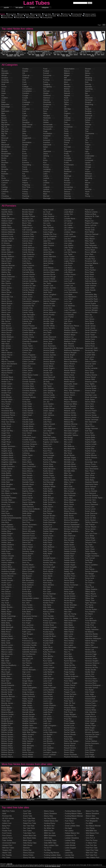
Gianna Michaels (29, 670)
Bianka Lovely (7, 654)
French (46, 78)
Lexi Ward (47, 750)
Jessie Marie (48, 366)
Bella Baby (6, 623)
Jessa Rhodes (49, 339)
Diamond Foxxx (29, 536)
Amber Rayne (7, 388)
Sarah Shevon (91, 332)
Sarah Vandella (91, 337)
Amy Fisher (6, 404)
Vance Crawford (91, 647)
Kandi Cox (47, 446)
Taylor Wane (90, 551)
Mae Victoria (69, 346)
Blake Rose (6, 663)
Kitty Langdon (49, 609)
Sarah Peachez (91, 330)
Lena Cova (47, 730)
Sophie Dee (90, 449)
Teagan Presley (91, 554)
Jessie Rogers (49, 368)
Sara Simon (90, 319)
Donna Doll (27, 558)
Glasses (46, 100)
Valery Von (89, 645)
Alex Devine (6, 283)
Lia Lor (67, 216)
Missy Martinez (70, 500)
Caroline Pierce (28, 288)
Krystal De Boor (49, 636)
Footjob (46, 71)
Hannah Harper (28, 710)
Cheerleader (6, 198)
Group (46, 109)
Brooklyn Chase (29, 216)
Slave (87, 75)
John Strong (48, 393)
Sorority (88, 84)
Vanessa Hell (90, 656)
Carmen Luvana (29, 279)
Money (67, 84)
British (4, 167)
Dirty (24, 134)
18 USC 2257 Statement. (51, 866)
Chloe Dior (26, 366)
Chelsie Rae (27, 350)
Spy (86, 93)
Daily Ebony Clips (30, 843)
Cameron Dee (28, 234)
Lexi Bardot (48, 734)
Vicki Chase (90, 692)
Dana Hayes (27, 469)
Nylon (66, 102)
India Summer (49, 216)
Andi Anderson (7, 417)
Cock (24, 82)
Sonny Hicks (90, 435)
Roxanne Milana (91, 263)
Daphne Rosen (28, 491)
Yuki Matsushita (91, 737)
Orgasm (67, 113)
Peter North (69, 701)
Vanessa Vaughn (92, 661)
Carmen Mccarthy (29, 281)
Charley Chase (28, 337)
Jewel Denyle (48, 379)
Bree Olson (6, 701)
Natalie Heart (69, 560)
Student (88, 109)
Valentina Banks (91, 634)
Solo (87, 82)
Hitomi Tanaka (28, 739)
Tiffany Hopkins (91, 589)
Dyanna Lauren (28, 567)
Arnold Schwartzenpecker (12, 518)
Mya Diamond (70, 536)
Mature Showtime (92, 813)
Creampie (26, 102)
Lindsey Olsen (70, 232)
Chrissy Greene (29, 379)
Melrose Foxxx (70, 426)
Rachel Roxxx (70, 728)
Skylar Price (90, 426)
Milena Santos (70, 480)
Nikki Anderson (70, 621)
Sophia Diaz (90, 440)
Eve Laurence (28, 625)
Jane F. (46, 265)
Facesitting (27, 165)
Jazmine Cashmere (51, 299)
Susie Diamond (91, 513)
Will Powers (90, 730)
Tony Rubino (90, 612)
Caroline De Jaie (29, 286)
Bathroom (5, 111)
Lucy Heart (68, 299)
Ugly (87, 151)
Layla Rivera (48, 710)
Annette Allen (7, 500)
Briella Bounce (7, 721)
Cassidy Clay (28, 308)
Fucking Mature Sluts (73, 811)
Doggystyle (27, 138)
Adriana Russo (7, 234)
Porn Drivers (7, 836)
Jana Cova (47, 259)
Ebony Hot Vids (29, 858)
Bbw (3, 113)
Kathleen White (49, 487)
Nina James (69, 643)
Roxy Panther (90, 270)
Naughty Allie (69, 574)
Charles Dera (28, 335)
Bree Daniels (7, 699)
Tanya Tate (89, 531)
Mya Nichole (69, 540)
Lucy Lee (68, 301)
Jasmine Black (49, 272)
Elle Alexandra (28, 580)
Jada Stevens (49, 243)
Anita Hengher (7, 484)
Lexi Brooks (48, 741)
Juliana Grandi (49, 424)
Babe (7, 55)
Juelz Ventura (49, 415)
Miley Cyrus (69, 482)
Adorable (5, 73)
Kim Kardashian (50, 594)
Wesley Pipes (90, 726)
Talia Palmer (90, 525)
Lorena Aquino (70, 288)
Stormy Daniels (91, 491)
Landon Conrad (49, 688)
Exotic (25, 160)
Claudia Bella (28, 420)
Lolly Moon (68, 272)
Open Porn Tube (92, 850)
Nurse (66, 100)
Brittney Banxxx (8, 752)
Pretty (66, 154)
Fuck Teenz (69, 821)
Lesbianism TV (70, 836)
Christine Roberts (29, 391)
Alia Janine (6, 321)
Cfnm (4, 194)
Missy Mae (68, 498)
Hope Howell (48, 210)
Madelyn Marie (70, 330)
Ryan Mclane (90, 279)
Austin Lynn (6, 583)
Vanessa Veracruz (92, 663)
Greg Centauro (28, 692)
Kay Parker (48, 513)
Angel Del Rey (7, 431)
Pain (66, 122)
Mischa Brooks (70, 493)
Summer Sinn (90, 500)
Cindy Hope (27, 406)
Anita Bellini (6, 473)
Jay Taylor (47, 283)
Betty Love (6, 641)
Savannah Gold (91, 348)
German (46, 91)
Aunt (3, 100)
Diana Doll (26, 542)
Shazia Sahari (91, 386)
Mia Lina (67, 444)
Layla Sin (47, 714)
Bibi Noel (5, 659)
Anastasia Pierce (8, 415)
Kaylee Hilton (48, 531)
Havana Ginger (28, 717)
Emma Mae (27, 594)
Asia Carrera (6, 560)
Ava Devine (6, 594)
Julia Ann (47, 417)
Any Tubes (6, 858)
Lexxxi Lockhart (49, 755)
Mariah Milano (70, 370)
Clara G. (26, 417)
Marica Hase (69, 375)
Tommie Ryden (91, 609)
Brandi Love (6, 688)
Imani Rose (48, 214)
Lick (45, 185)
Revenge (68, 176)
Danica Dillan (28, 480)
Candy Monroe (28, 250)
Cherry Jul (26, 353)
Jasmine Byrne (49, 274)
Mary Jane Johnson (72, 391)
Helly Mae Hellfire (29, 732)
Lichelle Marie (70, 219)
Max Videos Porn (93, 858)
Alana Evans (6, 261)
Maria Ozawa (69, 368)
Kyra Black (47, 659)
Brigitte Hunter (7, 728)
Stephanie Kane (91, 484)
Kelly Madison (49, 547)
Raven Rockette (70, 755)
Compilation (10, 56)
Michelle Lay (69, 462)
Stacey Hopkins (91, 466)
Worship (88, 189)
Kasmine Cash (49, 478)
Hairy (45, 113)
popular (6, 7)
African (4, 75)
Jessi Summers (49, 346)
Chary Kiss (27, 344)
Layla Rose (48, 712)
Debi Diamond (28, 507)
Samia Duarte (90, 303)
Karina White (48, 466)
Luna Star (68, 308)
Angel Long (6, 435)
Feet (24, 176)
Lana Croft (47, 681)
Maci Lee (68, 324)
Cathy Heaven (28, 317)
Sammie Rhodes (92, 306)
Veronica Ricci (91, 683)
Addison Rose (7, 223)
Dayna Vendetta (29, 502)
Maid (45, 194)
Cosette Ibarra (28, 440)
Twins (87, 149)
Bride (3, 165)
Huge (45, 131)
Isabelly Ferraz (49, 221)
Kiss (45, 163)
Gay (45, 89)
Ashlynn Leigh (7, 558)
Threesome (89, 134)
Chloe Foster (27, 368)
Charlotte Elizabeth (30, 341)
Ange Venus (6, 426)
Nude (66, 98)
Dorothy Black (28, 565)
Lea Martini (48, 719)
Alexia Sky (6, 299)
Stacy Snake (90, 478)
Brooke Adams (7, 757)
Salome (88, 292)
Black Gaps (27, 840)
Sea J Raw (89, 359)
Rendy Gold (90, 230)
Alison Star (6, 341)
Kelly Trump (48, 551)
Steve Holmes (91, 487)
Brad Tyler (5, 681)
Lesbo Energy (70, 843)
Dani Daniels (27, 475)
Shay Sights (90, 384)
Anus (3, 89)
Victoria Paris (90, 703)
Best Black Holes (30, 838)
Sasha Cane (90, 339)
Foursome (47, 75)
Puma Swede (69, 723)
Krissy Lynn (48, 621)
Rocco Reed (90, 250)
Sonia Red (89, 433)
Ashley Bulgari (7, 533)
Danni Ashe (27, 487)
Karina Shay (48, 464)
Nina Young (69, 650)
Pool (66, 145)
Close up (26, 75)
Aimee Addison (7, 252)
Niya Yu (67, 652)
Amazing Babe (30, 16)
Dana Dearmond (29, 466)
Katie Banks (48, 491)
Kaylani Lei (48, 527)
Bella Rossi (6, 632)
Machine (47, 192)
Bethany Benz (7, 636)
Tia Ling (88, 585)
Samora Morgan (91, 310)
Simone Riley (90, 413)
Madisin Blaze (70, 335)
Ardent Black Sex (30, 836)
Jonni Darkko (48, 404)
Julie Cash (47, 426)
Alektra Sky (6, 272)
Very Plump (90, 828)
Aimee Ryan (6, 254)
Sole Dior (89, 431)
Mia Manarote (70, 449)
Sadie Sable (90, 288)
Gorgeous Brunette (90, 16)
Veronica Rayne (91, 681)
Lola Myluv (68, 268)
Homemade (48, 125)
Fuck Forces (7, 833)
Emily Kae (26, 589)
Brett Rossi (6, 705)
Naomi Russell (70, 549)
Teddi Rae (89, 560)
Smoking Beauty (47, 17)
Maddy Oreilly (70, 328)
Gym (45, 111)
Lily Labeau (69, 228)
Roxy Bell (89, 265)
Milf (65, 78)
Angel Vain (6, 444)
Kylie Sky (47, 654)
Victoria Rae (90, 708)
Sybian (88, 120)
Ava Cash (5, 589)
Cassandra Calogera (31, 301)
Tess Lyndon (90, 576)
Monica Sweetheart (72, 525)
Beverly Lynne (7, 645)
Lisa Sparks (69, 245)
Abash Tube (7, 853)
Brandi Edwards (8, 685)
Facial (25, 167)
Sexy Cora (89, 370)
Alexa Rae (6, 295)
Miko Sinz (68, 478)
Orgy (66, 116)
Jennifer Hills (48, 324)
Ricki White (89, 232)
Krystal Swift (48, 643)
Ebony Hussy (49, 811)
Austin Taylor (7, 585)
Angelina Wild (7, 464)
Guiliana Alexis (28, 694)
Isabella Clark (49, 219)
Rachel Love (69, 726)
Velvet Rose (90, 676)
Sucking (88, 111)
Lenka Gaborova (50, 732)
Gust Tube (27, 811)
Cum (24, 107)
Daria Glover (27, 493)
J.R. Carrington (49, 239)
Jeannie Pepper (49, 301)
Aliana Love (6, 324)
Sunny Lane (90, 507)
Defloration (27, 127)
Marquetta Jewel (71, 384)
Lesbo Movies (70, 845)
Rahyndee (68, 737)
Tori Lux (88, 616)
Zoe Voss (89, 748)
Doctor (25, 136)
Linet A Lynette (70, 236)
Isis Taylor (47, 225)
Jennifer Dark (48, 321)
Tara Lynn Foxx (91, 533)
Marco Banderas (71, 362)
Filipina (25, 183)
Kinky (45, 160)
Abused (4, 71)
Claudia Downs (28, 424)
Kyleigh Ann (48, 650)
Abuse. (59, 866)
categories (45, 7)
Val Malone (89, 632)
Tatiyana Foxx (90, 542)
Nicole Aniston (70, 596)
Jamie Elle (47, 254)
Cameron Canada (29, 232)
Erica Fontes (27, 605)
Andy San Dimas (8, 422)
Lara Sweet (48, 694)
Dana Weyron (28, 471)
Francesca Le (28, 641)
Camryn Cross (28, 239)
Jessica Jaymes (50, 355)
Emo (24, 151)
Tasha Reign (90, 538)
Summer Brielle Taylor (94, 498)
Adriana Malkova (8, 232)
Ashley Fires (6, 536)
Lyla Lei (67, 319)
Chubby (25, 69)
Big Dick (5, 131)
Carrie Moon (27, 295)
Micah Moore (69, 455)
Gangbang (47, 87)
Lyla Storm (68, 321)
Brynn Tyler (27, 223)
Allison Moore (7, 353)
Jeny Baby (47, 332)
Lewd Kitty (69, 853)
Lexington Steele (50, 752)
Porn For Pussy (92, 840)
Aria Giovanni (7, 509)
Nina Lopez (69, 645)
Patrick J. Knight (71, 683)
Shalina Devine (91, 375)
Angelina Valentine (9, 462)
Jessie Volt (47, 370)
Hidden (46, 122)
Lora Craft (68, 281)
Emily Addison (28, 585)
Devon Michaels (29, 531)
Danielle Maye (28, 484)
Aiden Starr (6, 250)
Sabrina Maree (91, 283)
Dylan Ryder (27, 569)
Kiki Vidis (47, 589)
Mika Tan (68, 473)
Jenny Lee (47, 330)
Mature (67, 71)
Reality (67, 169)
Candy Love (27, 245)
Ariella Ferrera (7, 516)
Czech (25, 116)
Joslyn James (49, 411)
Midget (67, 75)
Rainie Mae (69, 739)
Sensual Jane (90, 364)
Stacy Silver (90, 475)
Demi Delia (27, 516)
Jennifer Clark (49, 319)
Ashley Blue (6, 531)
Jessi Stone (48, 344)
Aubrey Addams (8, 563)
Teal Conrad (90, 558)
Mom (66, 82)
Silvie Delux (90, 408)
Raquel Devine (70, 748)
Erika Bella (27, 612)
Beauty (42, 56)
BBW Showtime (50, 836)
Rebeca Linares (91, 212)
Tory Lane (89, 618)
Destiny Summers (29, 525)
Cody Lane (27, 435)
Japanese (47, 151)
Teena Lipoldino (91, 565)
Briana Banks (7, 708)
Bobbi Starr (6, 676)
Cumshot (26, 109)
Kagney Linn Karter (51, 442)
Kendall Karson (49, 558)
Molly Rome (69, 516)
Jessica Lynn (48, 359)
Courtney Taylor (29, 446)
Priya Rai (68, 719)
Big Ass (4, 122)
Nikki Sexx (68, 636)
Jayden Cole (48, 286)
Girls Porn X (90, 838)
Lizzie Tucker (69, 257)
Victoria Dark (90, 699)
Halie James (27, 705)
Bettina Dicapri (7, 638)
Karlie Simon (48, 471)
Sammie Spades (92, 308)
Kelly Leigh (48, 545)
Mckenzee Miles (70, 404)
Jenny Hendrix (49, 328)
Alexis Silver (6, 317)
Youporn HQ (7, 850)
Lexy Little (47, 757)
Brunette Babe (37, 14)
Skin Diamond (91, 422)
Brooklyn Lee (28, 219)
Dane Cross (27, 473)
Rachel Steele (70, 732)
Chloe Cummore (29, 364)
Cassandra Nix (28, 306)
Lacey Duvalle (49, 663)
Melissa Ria (69, 422)
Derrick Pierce (28, 520)
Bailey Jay (5, 609)
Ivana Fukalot (49, 230)
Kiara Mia (47, 578)
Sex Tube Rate (29, 826)
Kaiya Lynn (48, 444)
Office (66, 104)
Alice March (6, 326)
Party (66, 129)
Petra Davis (69, 705)
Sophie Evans (90, 451)
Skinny (88, 73)
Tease (87, 127)
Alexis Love (6, 312)
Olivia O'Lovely (70, 667)
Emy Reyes (27, 600)
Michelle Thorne (70, 469)
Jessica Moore (49, 362)
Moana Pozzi (69, 511)
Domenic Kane (28, 551)
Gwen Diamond (28, 697)
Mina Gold (68, 487)
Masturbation (69, 69)
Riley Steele (90, 243)
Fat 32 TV (48, 848)
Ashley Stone (7, 547)
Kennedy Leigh (49, 567)
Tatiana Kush (90, 540)
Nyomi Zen (68, 663)
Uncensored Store (9, 843)
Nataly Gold (69, 569)
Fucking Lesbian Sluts (52, 855)
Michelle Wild (69, 471)
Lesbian (46, 183)
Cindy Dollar (27, 404)
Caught (4, 189)
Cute (24, 113)
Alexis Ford (6, 310)
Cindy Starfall (28, 411)
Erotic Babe (48, 14)
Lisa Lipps (68, 243)
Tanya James (90, 529)
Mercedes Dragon (71, 431)
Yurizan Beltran (91, 741)
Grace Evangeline (29, 688)
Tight (87, 136)
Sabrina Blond (91, 281)
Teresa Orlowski (91, 571)
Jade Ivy (46, 248)
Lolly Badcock (70, 270)
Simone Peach (91, 411)
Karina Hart (48, 460)
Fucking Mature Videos (74, 813)
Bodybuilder (6, 154)
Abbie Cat (5, 216)
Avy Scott (5, 603)
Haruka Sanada (29, 714)
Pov (66, 149)
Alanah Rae (6, 263)
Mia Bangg (68, 437)
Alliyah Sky (6, 357)
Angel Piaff (6, 437)
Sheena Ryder (91, 388)
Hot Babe (57, 14)
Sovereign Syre (91, 462)
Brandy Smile (7, 692)
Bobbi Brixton (7, 674)
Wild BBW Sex (91, 831)
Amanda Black (7, 377)
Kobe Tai (47, 614)
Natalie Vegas (70, 565)
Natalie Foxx (69, 558)
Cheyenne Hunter (29, 357)
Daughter (26, 122)
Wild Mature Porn (92, 833)
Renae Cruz (90, 228)
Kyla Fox (47, 645)
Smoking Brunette (34, 17)
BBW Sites (48, 838)
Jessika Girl (48, 373)
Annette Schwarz (8, 502)
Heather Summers (30, 723)
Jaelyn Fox (47, 250)
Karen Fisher (48, 453)
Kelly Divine (48, 540)
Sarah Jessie (90, 328)
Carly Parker (27, 268)
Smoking (68, 56)
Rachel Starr (69, 730)
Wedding (88, 178)
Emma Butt (27, 592)
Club (24, 80)
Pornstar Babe (52, 16)
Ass (50, 55)
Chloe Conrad (28, 362)
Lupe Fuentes (70, 310)
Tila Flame (89, 605)
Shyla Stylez (90, 399)
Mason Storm (69, 395)
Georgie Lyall (28, 659)
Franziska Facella (29, 645)
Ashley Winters (7, 549)
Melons (67, 73)
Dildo (24, 131)
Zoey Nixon (89, 752)
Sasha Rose (90, 344)
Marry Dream (69, 386)
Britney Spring (7, 739)
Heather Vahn (28, 726)
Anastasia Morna (8, 413)
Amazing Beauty (76, 16)
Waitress (88, 174)
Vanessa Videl (91, 665)
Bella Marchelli (7, 627)
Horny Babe (7, 16)
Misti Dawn (68, 507)
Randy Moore (69, 746)
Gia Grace (26, 661)
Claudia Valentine (29, 431)
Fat (24, 174)
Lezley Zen (68, 214)
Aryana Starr (6, 520)
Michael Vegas (70, 458)
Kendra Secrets (49, 563)
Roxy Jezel (89, 268)
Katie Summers (49, 502)
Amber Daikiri (7, 384)
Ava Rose (5, 598)
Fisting (25, 192)
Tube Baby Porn (29, 833)
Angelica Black (7, 455)
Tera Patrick (90, 569)
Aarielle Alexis (7, 212)
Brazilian (5, 163)
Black (4, 142)
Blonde (4, 149)
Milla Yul (67, 484)
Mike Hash (68, 475)
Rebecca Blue (91, 214)
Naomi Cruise (69, 547)
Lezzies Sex (69, 855)
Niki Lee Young (70, 614)
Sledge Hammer (91, 429)
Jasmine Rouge (49, 277)
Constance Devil (29, 437)
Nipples (67, 96)
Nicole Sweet (69, 607)
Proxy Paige (69, 721)
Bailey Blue (6, 605)
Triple (87, 147)
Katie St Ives (48, 500)
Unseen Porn (7, 845)
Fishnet (25, 189)
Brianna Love (7, 717)
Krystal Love (48, 638)
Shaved (67, 194)
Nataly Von (68, 571)
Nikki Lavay (69, 634)
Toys (87, 142)
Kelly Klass (48, 542)
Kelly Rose (47, 549)
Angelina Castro (8, 460)
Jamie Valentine (50, 257)
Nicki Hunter (69, 587)
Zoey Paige (89, 755)
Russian (67, 183)
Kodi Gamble (48, 616)
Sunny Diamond (91, 504)
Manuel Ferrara (70, 359)
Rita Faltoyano (91, 245)
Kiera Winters (49, 585)
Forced (46, 73)
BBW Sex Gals (50, 833)
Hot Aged (68, 828)
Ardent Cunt (7, 823)
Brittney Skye (7, 755)
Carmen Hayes (28, 277)
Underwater (90, 156)
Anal (3, 84)
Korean (46, 167)
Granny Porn (70, 823)
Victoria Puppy (91, 705)
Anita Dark (6, 482)
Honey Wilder (28, 755)
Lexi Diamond (49, 743)
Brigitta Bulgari (7, 723)
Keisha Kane (48, 536)
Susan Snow (90, 511)
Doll (24, 140)
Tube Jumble (7, 840)
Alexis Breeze (7, 303)
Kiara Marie (48, 576)
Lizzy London (69, 259)
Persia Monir (69, 697)
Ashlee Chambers (9, 529)
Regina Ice (89, 221)
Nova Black (69, 659)
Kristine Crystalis (50, 627)
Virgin (87, 169)
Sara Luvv (89, 317)
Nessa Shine (69, 583)
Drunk (25, 147)
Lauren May (48, 703)
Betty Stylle (6, 643)
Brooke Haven (28, 212)
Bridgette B (6, 719)
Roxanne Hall (90, 261)
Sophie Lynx (90, 453)
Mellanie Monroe (71, 424)
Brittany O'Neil (7, 748)
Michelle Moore (70, 466)
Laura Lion (47, 701)
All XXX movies (8, 818)
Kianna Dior (48, 574)
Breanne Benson (8, 697)
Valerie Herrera (91, 641)
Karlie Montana (49, 469)
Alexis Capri (6, 306)
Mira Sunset (69, 491)
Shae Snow (90, 373)
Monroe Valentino (71, 531)
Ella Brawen (27, 576)
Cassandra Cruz (29, 303)
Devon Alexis (27, 527)
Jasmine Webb (49, 279)
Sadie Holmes (91, 286)
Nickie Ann (68, 589)
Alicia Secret (6, 332)
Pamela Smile (70, 679)
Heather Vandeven (30, 728)
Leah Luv (47, 723)
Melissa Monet (70, 420)
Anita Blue (6, 478)
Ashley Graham (8, 540)
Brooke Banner (28, 210)
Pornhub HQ (7, 816)
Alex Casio (6, 281)
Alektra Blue (6, 270)
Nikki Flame (69, 632)
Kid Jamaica (48, 580)
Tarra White (90, 536)
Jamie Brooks (49, 252)
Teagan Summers (92, 556)
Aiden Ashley (7, 245)
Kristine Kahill (49, 630)
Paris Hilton (69, 681)
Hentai (46, 120)
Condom (26, 93)
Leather (46, 178)
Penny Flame (69, 688)
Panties (67, 125)
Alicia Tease (6, 335)
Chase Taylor (28, 346)
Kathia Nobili (48, 484)
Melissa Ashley (70, 413)
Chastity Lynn (28, 348)
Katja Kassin (48, 507)
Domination (27, 142)
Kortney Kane (49, 618)
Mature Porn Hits (92, 811)
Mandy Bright (69, 355)
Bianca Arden (7, 647)
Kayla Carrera (49, 520)
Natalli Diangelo (70, 567)
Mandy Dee (69, 357)
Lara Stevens (48, 692)
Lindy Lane (68, 234)
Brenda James (7, 703)
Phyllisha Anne (70, 710)
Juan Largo (48, 413)
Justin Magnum (49, 429)
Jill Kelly (46, 382)
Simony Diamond (92, 417)
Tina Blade (89, 607)
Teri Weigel (89, 574)
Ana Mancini (6, 408)
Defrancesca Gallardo (31, 509)
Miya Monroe (69, 509)
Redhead (68, 171)
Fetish (25, 180)
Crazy (25, 100)
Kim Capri (47, 592)
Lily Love (68, 230)
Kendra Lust (48, 560)
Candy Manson (28, 248)
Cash (3, 185)
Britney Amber (7, 732)
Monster (67, 87)
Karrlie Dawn (48, 473)
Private (67, 156)
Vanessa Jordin (91, 659)
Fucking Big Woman (52, 853)
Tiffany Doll (89, 587)
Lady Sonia (48, 674)
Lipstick (46, 189)
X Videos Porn (91, 843)
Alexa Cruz (6, 286)
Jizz (45, 158)
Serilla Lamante (91, 368)
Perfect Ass (67, 14)
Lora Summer (69, 283)
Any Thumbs (7, 855)
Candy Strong (28, 252)
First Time (26, 187)
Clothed (25, 78)
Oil (65, 107)
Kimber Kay (48, 596)
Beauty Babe (12, 14)
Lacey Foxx (48, 665)
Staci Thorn (90, 471)
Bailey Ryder (6, 612)
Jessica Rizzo (49, 364)
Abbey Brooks (7, 214)
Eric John (26, 603)
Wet (86, 180)
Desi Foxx (26, 522)
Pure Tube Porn (29, 821)
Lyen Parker (69, 317)
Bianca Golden (7, 650)
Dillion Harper (28, 547)
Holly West (27, 750)
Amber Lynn (6, 386)
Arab (3, 91)
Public (66, 163)
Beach (4, 118)
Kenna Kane (48, 565)
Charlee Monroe (29, 332)
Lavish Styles (48, 708)
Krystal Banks (49, 634)
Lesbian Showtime (72, 838)
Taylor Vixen (90, 549)
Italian (46, 147)
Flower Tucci (27, 638)
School (67, 185)
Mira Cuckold (69, 489)
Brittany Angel (7, 743)
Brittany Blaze (7, 746)
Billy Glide (5, 661)
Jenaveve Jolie (49, 306)
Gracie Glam (27, 690)
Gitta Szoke (27, 685)
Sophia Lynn (90, 446)
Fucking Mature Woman (74, 816)
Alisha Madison (7, 337)
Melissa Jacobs (70, 415)
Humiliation (48, 134)
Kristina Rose (48, 625)
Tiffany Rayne (90, 594)
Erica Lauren (27, 607)
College (25, 87)
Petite (64, 56)
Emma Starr (27, 596)
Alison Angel (6, 339)
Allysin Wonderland (9, 364)
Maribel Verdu (70, 373)
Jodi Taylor (47, 386)
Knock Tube (28, 816)
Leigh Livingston (50, 726)
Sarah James (90, 326)
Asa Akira (5, 522)
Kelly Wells (48, 554)
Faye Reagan (28, 634)
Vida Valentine (91, 712)
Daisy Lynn (27, 460)
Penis (66, 131)
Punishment (69, 165)
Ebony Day (27, 850)
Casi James (27, 299)
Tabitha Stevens (91, 522)
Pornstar (11, 55)
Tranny (88, 145)
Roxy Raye (89, 272)
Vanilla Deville (91, 670)
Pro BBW (89, 823)
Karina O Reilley (50, 462)
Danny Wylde (28, 489)
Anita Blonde (6, 475)
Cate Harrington (29, 315)
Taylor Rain (89, 547)
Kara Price (47, 451)
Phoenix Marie (70, 708)
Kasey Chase (48, 475)
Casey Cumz (27, 297)
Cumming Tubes (50, 840)
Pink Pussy (68, 712)
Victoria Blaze (90, 697)
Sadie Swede (90, 290)
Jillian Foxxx (48, 384)
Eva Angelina (28, 618)
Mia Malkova (69, 446)
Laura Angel (48, 699)
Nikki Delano (69, 630)
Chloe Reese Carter (30, 375)
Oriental (67, 118)
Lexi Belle (47, 737)
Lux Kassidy (69, 315)
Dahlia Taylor (27, 455)
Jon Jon (46, 402)
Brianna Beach (7, 712)
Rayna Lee (89, 210)
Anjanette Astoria (8, 489)
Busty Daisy (27, 225)
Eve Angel (26, 623)
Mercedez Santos (71, 435)
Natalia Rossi (69, 554)
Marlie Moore (69, 382)
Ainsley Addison (8, 257)
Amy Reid (5, 406)
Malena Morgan (70, 353)
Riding (67, 178)
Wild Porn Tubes (8, 811)
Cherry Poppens (29, 355)
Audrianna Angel (8, 571)
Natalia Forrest (70, 551)
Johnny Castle (49, 395)
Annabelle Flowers (9, 498)
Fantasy (25, 171)
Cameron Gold (28, 236)
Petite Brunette (64, 16)
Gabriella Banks (29, 647)
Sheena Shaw (91, 391)
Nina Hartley (69, 641)
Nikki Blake (68, 625)
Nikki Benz (68, 623)
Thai (87, 131)
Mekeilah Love (70, 408)
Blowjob (5, 151)
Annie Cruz (6, 504)
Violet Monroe (90, 717)
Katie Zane (47, 504)
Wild (87, 187)
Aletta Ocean (7, 279)
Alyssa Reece (7, 373)
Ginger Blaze (27, 681)
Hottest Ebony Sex (51, 821)
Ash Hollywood (7, 527)
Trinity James (90, 623)
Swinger (88, 118)
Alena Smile (6, 274)
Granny (46, 107)
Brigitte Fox (6, 726)
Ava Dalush (6, 592)
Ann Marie (5, 491)
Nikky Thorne (69, 638)
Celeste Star (27, 321)
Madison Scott (70, 341)
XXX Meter (90, 836)
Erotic (15, 56)
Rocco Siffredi (91, 252)
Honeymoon (48, 127)
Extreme (26, 163)
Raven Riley (69, 752)
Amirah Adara (7, 399)
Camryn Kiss (27, 241)
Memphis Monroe (71, 429)
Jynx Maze (47, 431)
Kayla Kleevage (49, 522)
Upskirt (88, 163)
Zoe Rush (89, 746)
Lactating (47, 169)
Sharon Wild (90, 379)
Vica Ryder (89, 690)
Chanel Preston (28, 326)
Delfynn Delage (28, 511)
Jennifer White (49, 326)
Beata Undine (7, 621)
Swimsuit (89, 116)
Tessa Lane (90, 578)
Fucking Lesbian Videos (53, 858)
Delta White (27, 513)
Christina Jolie (28, 384)
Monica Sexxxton (71, 522)
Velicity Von (90, 674)
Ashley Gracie (7, 538)
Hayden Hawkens (29, 719)
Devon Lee (27, 529)
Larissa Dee (48, 697)
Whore (88, 183)
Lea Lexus (47, 717)
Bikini (4, 136)
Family (25, 169)
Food (45, 69)
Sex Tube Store (29, 828)
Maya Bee (68, 397)
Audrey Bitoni (7, 567)
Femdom (26, 178)
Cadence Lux (28, 228)
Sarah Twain (90, 335)
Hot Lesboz (69, 831)
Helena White (28, 730)
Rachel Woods (70, 734)
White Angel (90, 728)
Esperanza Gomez (30, 616)
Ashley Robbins (8, 545)
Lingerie (38, 56)
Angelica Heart (7, 458)
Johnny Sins (48, 399)
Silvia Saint (89, 406)
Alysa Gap (6, 368)
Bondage (5, 156)
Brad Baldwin (7, 679)
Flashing (26, 196)
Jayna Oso (47, 297)
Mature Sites (91, 816)
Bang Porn (6, 826)
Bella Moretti (6, 630)
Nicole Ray (68, 603)
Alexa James (7, 288)
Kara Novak (48, 449)
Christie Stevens (29, 382)
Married (46, 196)
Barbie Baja (6, 614)
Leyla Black (69, 212)
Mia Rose (68, 451)
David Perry (27, 500)
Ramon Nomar (70, 743)
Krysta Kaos (48, 632)
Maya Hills (68, 399)
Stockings (16, 55)
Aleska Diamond (8, 277)
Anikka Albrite (7, 469)
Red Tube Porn (91, 855)
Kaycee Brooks (49, 516)
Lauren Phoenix (49, 705)
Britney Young (7, 741)
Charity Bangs (28, 330)
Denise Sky (27, 518)
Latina (46, 176)
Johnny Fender (49, 397)
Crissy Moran (28, 449)
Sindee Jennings (92, 420)
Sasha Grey (90, 341)
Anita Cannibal (7, 480)
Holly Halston (28, 741)
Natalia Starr (69, 556)
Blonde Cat (6, 670)
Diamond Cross (28, 533)
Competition (27, 89)
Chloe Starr (27, 377)
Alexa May (6, 290)
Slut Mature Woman (93, 826)
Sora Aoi (88, 460)
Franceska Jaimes (30, 643)
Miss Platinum (70, 496)
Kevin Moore (48, 571)
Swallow (88, 113)
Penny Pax (68, 690)
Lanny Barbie (48, 690)
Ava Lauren (6, 596)
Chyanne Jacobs (29, 397)
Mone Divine (69, 518)
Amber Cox (6, 382)
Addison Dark (7, 221)
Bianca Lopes (7, 652)
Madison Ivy (69, 337)
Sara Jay (88, 315)
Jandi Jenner (48, 261)
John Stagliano (49, 391)
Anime (4, 87)
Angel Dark (6, 429)
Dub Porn (6, 828)
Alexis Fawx (6, 308)
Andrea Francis (7, 420)
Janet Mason (48, 268)
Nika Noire (68, 609)
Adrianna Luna (7, 236)
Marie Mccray (69, 377)
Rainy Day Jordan (71, 741)
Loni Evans (68, 277)
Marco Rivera (69, 364)
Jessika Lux (48, 375)
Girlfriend (47, 96)
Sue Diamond (90, 493)
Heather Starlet (28, 721)
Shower (88, 69)
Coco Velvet (27, 433)
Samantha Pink (91, 297)
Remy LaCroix (91, 225)
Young (87, 196)
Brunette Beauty (24, 14)
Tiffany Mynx (90, 592)
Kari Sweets (48, 458)
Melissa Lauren (70, 417)
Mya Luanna (69, 538)
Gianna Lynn (27, 667)
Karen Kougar (49, 455)
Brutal (4, 171)
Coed (24, 84)
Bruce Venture (28, 221)
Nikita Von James (71, 618)
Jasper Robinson (50, 281)
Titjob (87, 138)
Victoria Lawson (91, 701)
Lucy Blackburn (70, 297)
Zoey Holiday (90, 750)
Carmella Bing (28, 272)
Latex (45, 174)
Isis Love (47, 223)
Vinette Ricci (90, 714)
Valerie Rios (90, 643)
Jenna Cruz (48, 308)
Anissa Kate (6, 471)
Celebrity (5, 192)
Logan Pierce (69, 261)
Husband (47, 136)
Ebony (25, 149)
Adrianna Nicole (8, 239)
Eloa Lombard (28, 583)
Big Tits (92, 56)
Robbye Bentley (91, 248)
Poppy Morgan (70, 714)
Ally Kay (5, 359)
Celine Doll (27, 324)
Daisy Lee (26, 458)
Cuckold (25, 104)
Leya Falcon (69, 210)
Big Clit (4, 127)
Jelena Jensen (49, 303)
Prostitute (68, 160)
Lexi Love (47, 746)
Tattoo (19, 56)
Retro (66, 174)
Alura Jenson (7, 366)
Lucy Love (68, 303)
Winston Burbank (92, 732)
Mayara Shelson (71, 402)
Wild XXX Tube (91, 853)
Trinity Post (89, 625)
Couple (25, 98)
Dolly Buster (27, 549)
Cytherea (26, 453)
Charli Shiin (27, 339)
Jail (45, 149)
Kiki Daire (47, 587)
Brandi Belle (6, 683)
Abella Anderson (8, 219)
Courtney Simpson (30, 444)
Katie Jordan (48, 493)
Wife (87, 185)
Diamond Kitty (28, 540)
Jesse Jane (48, 341)
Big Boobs (6, 125)
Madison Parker (70, 339)
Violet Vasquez (91, 719)
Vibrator (88, 165)
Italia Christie (48, 228)
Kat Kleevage (48, 482)
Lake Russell (48, 679)
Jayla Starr (47, 292)
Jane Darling (48, 263)
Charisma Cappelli (30, 328)
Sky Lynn (89, 424)
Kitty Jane (47, 607)
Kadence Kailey (49, 437)
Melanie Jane (69, 411)
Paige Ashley (69, 672)
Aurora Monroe (7, 576)
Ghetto (46, 93)
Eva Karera (27, 621)
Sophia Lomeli (91, 444)
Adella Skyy (6, 225)
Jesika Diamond (50, 337)
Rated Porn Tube (30, 823)
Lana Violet (48, 685)
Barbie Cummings (9, 616)
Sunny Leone (90, 509)
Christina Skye (28, 386)
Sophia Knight (91, 442)
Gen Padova (27, 656)
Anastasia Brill (7, 411)
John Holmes (48, 388)
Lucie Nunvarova (71, 292)
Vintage (88, 167)
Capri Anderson (28, 254)
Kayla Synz (48, 525)
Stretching (89, 104)
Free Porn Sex (91, 845)
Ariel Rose (6, 513)
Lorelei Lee (68, 286)
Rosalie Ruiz (90, 259)
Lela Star (47, 728)
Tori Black (89, 614)
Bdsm (4, 116)
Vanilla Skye (90, 672)
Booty (4, 160)
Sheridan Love (91, 395)
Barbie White (7, 618)
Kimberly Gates (49, 598)
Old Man (67, 109)
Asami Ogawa (7, 525)
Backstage (6, 107)
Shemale (68, 198)
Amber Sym (6, 391)
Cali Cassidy (27, 230)
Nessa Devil (69, 580)
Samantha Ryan (91, 299)
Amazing (22, 55)
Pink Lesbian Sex (92, 818)
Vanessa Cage (91, 654)
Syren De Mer (90, 518)
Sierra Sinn (89, 404)
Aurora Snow (7, 578)
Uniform (88, 158)
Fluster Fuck (7, 831)
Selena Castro (91, 362)
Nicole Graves (70, 598)
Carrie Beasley (28, 292)
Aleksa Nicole (7, 268)
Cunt (24, 111)
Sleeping (88, 78)
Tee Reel (88, 563)
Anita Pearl (6, 487)
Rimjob (67, 180)
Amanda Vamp (7, 379)
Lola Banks (68, 263)
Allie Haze (5, 344)
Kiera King (47, 583)
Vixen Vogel (90, 723)
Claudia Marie (28, 426)
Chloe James (28, 370)
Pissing (67, 140)
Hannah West (28, 712)
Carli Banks (27, 263)
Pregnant (68, 151)
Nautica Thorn (70, 576)
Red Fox (88, 219)
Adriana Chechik (8, 230)
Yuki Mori (89, 739)
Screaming (68, 187)
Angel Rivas (6, 442)
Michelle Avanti (70, 460)
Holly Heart (27, 743)
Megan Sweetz (70, 406)
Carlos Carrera (28, 265)
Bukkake (5, 174)
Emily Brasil (27, 587)
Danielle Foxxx (28, 482)
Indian (46, 138)
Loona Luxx (69, 279)
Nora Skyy (68, 656)
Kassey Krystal (49, 480)
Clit (24, 73)
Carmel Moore (28, 270)
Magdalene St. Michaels (74, 348)
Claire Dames (28, 413)
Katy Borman (48, 511)
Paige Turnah (69, 674)
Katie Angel (48, 489)
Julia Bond (47, 420)
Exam (25, 158)
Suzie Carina (90, 516)
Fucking (46, 80)
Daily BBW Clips (50, 843)
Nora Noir (68, 654)
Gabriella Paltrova (29, 650)
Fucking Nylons (71, 818)
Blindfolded (6, 147)
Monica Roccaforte (72, 520)
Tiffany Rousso (91, 596)
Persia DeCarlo (70, 694)
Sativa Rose (90, 346)
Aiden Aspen (6, 248)
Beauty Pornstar (8, 17)
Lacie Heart (48, 670)
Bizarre (4, 140)
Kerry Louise (48, 569)
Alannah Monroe (8, 265)
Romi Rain (89, 254)
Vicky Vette (89, 694)
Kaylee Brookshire (50, 529)
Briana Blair (6, 710)
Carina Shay (27, 259)
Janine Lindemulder (51, 270)
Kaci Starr (47, 435)
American (5, 82)
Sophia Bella (90, 437)
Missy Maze (69, 502)
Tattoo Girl (41, 16)
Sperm (88, 91)
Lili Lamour (68, 223)
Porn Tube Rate (29, 818)
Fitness (25, 194)
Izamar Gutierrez (50, 236)
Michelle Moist (70, 464)
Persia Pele (69, 699)
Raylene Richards (71, 757)
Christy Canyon (28, 393)
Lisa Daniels (69, 241)
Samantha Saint (91, 301)
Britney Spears (7, 737)
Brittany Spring (7, 750)
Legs (45, 180)
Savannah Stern (91, 350)
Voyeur (88, 171)
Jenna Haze (48, 310)
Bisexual (5, 138)
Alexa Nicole (6, 292)
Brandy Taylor (7, 694)
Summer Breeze (91, 496)
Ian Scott (47, 212)
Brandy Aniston (7, 690)
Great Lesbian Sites (72, 826)
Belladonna (6, 634)
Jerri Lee (47, 335)
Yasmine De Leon (92, 734)
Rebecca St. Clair (92, 216)
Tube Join (6, 821)
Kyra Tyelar (48, 661)
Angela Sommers (8, 446)
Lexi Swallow (48, 748)
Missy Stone (69, 504)
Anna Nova (6, 496)
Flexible (25, 198)
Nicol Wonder (69, 594)
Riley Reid (89, 241)
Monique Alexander (72, 527)
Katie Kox (47, 496)
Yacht (87, 192)
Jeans (46, 154)
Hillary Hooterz (28, 734)
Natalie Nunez (70, 563)
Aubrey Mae (6, 565)
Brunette (37, 55)
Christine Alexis (28, 388)
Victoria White (90, 710)
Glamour (76, 55)
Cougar (25, 96)
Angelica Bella (7, 453)
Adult (4, 813)
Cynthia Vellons (28, 451)
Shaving (67, 196)
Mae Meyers (69, 344)
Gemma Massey (29, 654)
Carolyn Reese (28, 290)
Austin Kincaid (7, 580)
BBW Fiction (49, 831)
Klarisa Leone (49, 612)
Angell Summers (8, 466)
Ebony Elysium (29, 853)
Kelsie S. (47, 556)
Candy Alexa (27, 243)
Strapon (88, 102)
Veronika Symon (91, 688)
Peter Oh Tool (70, 703)
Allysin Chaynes (8, 362)
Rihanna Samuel (92, 234)
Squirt (87, 96)
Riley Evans (90, 236)
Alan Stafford (7, 259)
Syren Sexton (90, 520)
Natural (67, 93)
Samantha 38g (91, 295)
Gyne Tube (27, 813)
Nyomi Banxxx (70, 661)
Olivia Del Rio (69, 665)
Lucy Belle (68, 295)
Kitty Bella (47, 605)
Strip (87, 107)
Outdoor (67, 120)
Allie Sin (5, 350)
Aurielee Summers (9, 574)
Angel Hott (6, 433)
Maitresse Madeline (72, 350)
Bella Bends (6, 625)
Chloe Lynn (27, 373)
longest (32, 7)
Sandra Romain (91, 312)
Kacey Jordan (49, 433)
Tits (47, 55)
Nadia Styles (69, 545)
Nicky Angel (69, 592)
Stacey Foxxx (90, 464)
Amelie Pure (6, 393)
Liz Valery (68, 250)
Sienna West (90, 402)
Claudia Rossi (28, 429)
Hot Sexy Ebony (50, 818)
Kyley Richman (49, 652)
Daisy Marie (27, 462)
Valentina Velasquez (93, 638)
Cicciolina (26, 399)
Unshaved (89, 160)
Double (25, 145)
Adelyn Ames (7, 228)
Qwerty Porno (7, 838)
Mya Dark (68, 533)
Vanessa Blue (90, 652)
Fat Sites (47, 850)
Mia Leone (68, 442)
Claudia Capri (28, 422)
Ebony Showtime (50, 813)
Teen (87, 129)
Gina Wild (26, 679)
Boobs (4, 158)
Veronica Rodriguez (93, 685)
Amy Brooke (6, 402)
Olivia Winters (70, 670)
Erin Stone (26, 614)
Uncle (87, 154)
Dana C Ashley (28, 464)
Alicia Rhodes (7, 330)
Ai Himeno (6, 243)
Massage (47, 198)
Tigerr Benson (91, 603)
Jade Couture (49, 245)
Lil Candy (68, 221)
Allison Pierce (7, 355)
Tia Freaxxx (90, 583)
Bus (3, 176)
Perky (99, 55)
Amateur (5, 78)
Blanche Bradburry (9, 665)
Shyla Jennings (91, 397)
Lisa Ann (67, 239)
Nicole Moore (69, 600)
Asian (4, 93)
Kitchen (46, 165)
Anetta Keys (6, 424)
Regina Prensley (92, 223)
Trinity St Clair (91, 627)
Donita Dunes (28, 554)
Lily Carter (68, 225)
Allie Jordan (6, 348)
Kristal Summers (50, 623)
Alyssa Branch (7, 370)
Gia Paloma (27, 663)
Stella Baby (89, 480)
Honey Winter (28, 757)
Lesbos (68, 850)
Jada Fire (47, 241)
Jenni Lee (47, 317)
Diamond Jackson (29, 538)
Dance (25, 120)
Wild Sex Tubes (8, 848)
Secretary (68, 189)
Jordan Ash (48, 406)
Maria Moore (69, 366)
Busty (4, 178)
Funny (46, 82)
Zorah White (90, 757)
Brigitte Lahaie (7, 730)
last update (19, 7)
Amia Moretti (6, 397)
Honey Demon (28, 752)
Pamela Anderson (71, 676)
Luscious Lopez (70, 312)
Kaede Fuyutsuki (50, 440)
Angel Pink (6, 440)
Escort (25, 156)
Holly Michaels (28, 746)
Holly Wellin (27, 748)
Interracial (47, 145)
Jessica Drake (49, 353)
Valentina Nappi (91, 636)
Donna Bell (27, 556)
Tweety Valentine (92, 630)
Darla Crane (27, 496)
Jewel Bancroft (49, 377)
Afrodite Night (7, 241)
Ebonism (26, 848)
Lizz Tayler (68, 254)
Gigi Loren (26, 672)
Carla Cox (26, 261)
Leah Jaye (47, 721)
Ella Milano (27, 578)
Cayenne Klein (28, 319)
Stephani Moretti (91, 482)
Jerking (46, 156)
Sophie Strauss (91, 458)
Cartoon (5, 183)
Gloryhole (47, 102)
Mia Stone (68, 453)
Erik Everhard (28, 609)
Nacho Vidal (69, 542)
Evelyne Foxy (28, 627)
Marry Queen (69, 388)
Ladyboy (47, 171)
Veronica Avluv (91, 679)
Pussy (66, 167)
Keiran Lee (47, 533)
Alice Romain (7, 328)
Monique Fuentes (71, 529)
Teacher (88, 125)
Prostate (67, 158)
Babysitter (5, 104)
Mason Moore (70, 393)
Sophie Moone (91, 455)
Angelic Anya (7, 449)
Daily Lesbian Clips (51, 845)
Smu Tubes (27, 831)
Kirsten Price (48, 603)
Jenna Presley (49, 315)
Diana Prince (27, 545)
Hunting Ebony (50, 823)
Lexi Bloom (48, 739)
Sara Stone (89, 321)
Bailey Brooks (7, 607)
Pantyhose (68, 127)
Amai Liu (5, 375)
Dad (24, 118)
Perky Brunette (21, 17)
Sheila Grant (90, 393)
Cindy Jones (27, 408)
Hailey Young (28, 699)
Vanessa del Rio (91, 667)
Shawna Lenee (91, 382)
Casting (4, 187)
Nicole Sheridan (70, 605)
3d (2, 69)
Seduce (67, 192)
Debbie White (28, 504)
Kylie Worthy (48, 656)
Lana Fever (48, 683)
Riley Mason (90, 239)
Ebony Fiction (28, 855)
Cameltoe (5, 180)
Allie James (6, 346)
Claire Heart (27, 415)
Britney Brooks (7, 734)
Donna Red (27, 560)
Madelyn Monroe (71, 332)
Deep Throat (27, 125)
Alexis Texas (6, 319)
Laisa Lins (47, 676)
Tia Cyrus (89, 580)
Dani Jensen (27, 478)
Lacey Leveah (49, 667)
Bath (3, 109)
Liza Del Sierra (70, 252)
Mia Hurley (68, 440)
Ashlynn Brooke (8, 556)
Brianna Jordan (7, 714)
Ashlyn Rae (6, 554)
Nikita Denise (69, 616)
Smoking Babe (78, 14)
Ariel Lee (5, 511)
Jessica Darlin (49, 350)
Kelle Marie (48, 538)
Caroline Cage (28, 283)
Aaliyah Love (7, 210)
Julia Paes (47, 422)
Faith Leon (26, 632)
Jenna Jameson (50, 312)
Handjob (46, 116)
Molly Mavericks (70, 513)
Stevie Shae (90, 489)
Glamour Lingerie (90, 14)
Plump (67, 142)
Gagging (47, 84)
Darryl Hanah (28, 498)
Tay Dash (89, 545)
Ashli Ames (6, 551)
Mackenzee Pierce (71, 326)
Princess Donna (70, 717)
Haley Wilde (27, 703)
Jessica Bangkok (50, 348)
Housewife (47, 129)
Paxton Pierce (70, 685)
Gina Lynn (26, 674)
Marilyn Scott (69, 379)
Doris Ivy (26, 563)
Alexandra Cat (7, 297)
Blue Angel (6, 672)
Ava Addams (6, 587)
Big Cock (5, 129)
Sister (87, 71)
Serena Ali (89, 366)
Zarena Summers (92, 743)
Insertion (47, 142)
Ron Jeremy (90, 257)
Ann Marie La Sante (9, 493)
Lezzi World (69, 858)
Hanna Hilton (27, 708)
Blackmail (5, 145)
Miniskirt (67, 80)
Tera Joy (88, 567)
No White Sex (49, 828)
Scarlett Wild (90, 355)
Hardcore (47, 118)
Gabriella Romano (30, 652)
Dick (24, 129)
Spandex (88, 87)
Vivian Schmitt (91, 721)
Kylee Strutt (48, 647)
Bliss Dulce (6, 667)
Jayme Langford (50, 295)
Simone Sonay (91, 415)
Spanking (89, 89)
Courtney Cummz (29, 442)
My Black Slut (49, 826)
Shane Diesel (90, 377)
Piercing (67, 138)
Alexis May (6, 315)
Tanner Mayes (91, 527)
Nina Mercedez (70, 647)
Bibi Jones (6, 656)
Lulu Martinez (69, 306)
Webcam (88, 176)
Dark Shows (28, 845)
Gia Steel (26, 665)
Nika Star (68, 612)
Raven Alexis (69, 750)
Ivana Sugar (48, 232)
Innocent (47, 140)
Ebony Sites (48, 816)
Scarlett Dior (90, 353)
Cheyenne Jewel (29, 359)
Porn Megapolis (92, 821)
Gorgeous (47, 104)
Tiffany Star (89, 598)
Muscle (67, 91)
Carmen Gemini (29, 274)
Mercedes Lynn (70, 433)
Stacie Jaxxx (90, 473)
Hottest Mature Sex (72, 833)
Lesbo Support (70, 848)
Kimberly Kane (49, 600)
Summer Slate (91, 502)
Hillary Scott (27, 737)
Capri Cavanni (28, 257)
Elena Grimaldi (28, 571)
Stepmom (89, 98)
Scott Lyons (90, 357)
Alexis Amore (7, 301)
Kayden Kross (49, 518)
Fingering (26, 185)
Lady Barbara (49, 672)
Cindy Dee (26, 402)
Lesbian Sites (70, 840)
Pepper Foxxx (70, 692)
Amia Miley (6, 395)
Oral (66, 111)
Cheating (5, 196)
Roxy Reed (89, 274)
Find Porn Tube (92, 848)
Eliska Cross (27, 574)
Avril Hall (5, 600)
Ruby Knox (89, 277)
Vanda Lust (89, 650)
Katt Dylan (47, 509)
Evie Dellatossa (28, 630)
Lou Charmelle (70, 290)
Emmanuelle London (31, 598)
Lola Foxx (68, 265)
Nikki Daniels (69, 627)
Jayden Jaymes (49, 288)
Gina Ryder (27, 676)
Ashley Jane (6, 542)
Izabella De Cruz (50, 234)
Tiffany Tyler (90, 600)
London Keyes (70, 274)
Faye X (25, 636)
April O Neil (6, 507)
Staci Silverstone (92, 469)
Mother (67, 89)
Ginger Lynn (27, 683)
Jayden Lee (48, 290)
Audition (5, 98)
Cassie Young (28, 312)
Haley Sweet (27, 701)
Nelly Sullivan (69, 578)
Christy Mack (27, 395)
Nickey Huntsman (71, 585)
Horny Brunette (18, 16)
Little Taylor (69, 248)
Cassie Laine (27, 310)
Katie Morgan (48, 498)
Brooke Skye (27, 214)
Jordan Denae (49, 408)
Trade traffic (10, 864)
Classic (25, 71)
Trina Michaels (91, 621)
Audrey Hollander (8, 569)
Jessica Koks (48, 357)
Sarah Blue (89, 324)
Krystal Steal (48, 641)
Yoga (87, 194)
